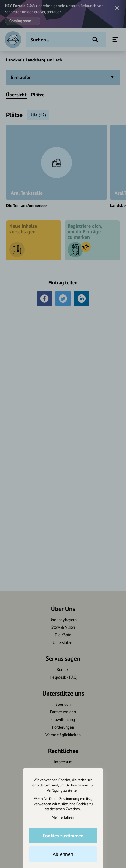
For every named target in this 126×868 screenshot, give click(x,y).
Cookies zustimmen (63, 836)
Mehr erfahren (63, 817)
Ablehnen (63, 854)
